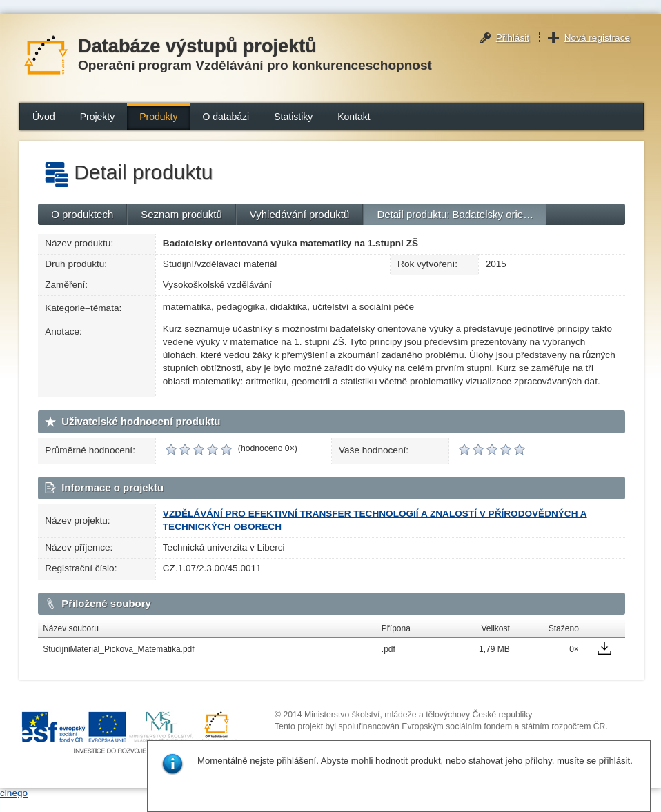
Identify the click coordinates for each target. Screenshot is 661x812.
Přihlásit (513, 38)
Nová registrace (597, 38)
